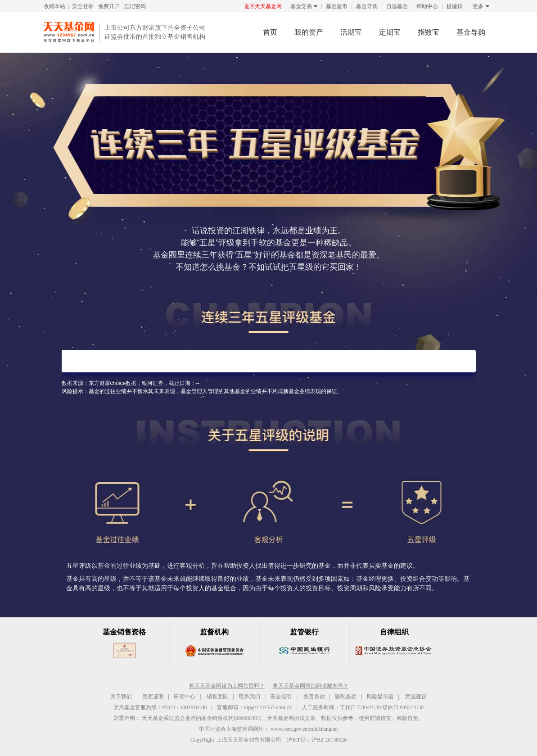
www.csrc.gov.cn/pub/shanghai (304, 729)
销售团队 (217, 697)
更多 (478, 7)
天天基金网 (69, 32)
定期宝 (390, 32)
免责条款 (314, 697)
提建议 (455, 6)
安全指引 (281, 697)
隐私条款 (346, 697)
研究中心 (185, 697)
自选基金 (397, 6)
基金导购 (367, 6)
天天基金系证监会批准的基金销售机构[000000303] (202, 718)
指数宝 (429, 32)
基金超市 (337, 6)
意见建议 (416, 697)
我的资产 (309, 32)
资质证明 (153, 697)
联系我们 (249, 697)
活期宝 (351, 32)
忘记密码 (135, 6)
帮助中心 (427, 6)
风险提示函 (380, 697)
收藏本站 (54, 6)
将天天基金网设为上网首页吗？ (227, 686)
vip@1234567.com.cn (268, 707)
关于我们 (121, 697)
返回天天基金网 (263, 6)
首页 (270, 32)
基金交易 (301, 7)
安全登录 (83, 6)
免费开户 (109, 6)
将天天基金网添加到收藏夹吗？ (311, 686)
